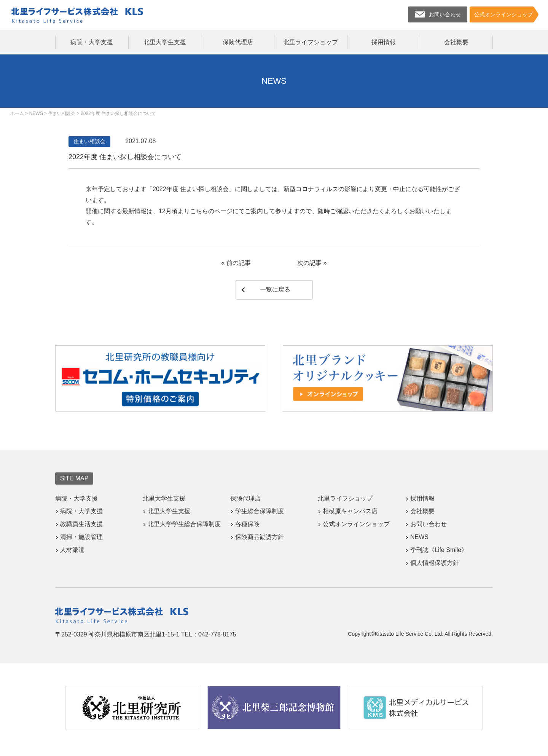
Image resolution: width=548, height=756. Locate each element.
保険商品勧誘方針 (260, 537)
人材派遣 (72, 550)
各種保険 (247, 524)
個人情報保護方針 (435, 563)
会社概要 (456, 42)
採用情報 (384, 42)
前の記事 (239, 263)
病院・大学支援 (92, 42)
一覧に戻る (275, 289)
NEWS (419, 537)
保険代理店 (238, 42)
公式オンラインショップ (356, 524)
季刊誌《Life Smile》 (439, 550)
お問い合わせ (429, 524)
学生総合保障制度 (260, 511)
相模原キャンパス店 (350, 511)
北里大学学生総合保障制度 (184, 524)
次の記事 (309, 263)
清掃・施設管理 (81, 537)
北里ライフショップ (311, 42)
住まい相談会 (89, 141)
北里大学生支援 (165, 42)
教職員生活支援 (81, 524)
